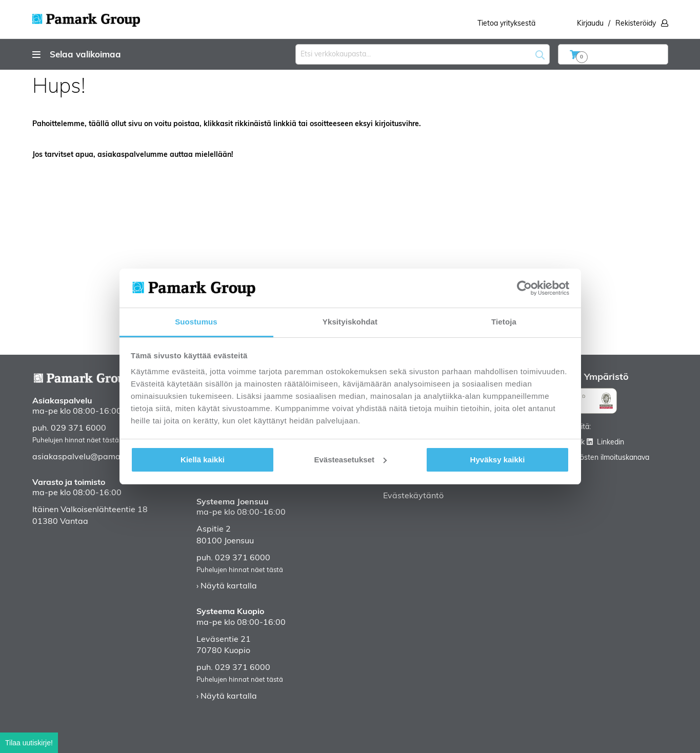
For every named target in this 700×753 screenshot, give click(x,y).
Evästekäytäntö (413, 496)
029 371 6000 (78, 429)
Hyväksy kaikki (498, 460)
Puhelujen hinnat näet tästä (76, 441)
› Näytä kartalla (227, 586)
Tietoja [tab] (504, 322)
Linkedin (611, 443)
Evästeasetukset (350, 460)
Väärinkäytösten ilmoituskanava (597, 458)
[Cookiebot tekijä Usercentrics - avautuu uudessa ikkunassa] (524, 288)
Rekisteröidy (636, 24)
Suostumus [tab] (196, 322)
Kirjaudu (590, 24)
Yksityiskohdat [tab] (350, 322)
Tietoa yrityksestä (506, 24)
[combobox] (423, 54)
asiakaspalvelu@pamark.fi (83, 457)
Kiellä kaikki (203, 460)
